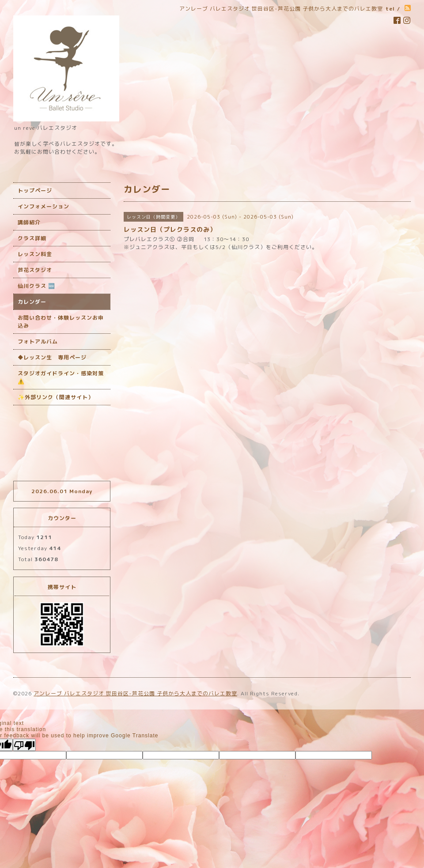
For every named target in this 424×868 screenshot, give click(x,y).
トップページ (35, 191)
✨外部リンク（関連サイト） (56, 397)
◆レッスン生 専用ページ (52, 357)
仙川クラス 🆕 (36, 286)
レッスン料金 (35, 254)
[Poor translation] (24, 745)
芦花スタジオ (35, 270)
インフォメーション (44, 206)
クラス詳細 (32, 238)
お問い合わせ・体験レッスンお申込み (61, 322)
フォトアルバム (38, 342)
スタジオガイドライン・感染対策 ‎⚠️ (61, 377)
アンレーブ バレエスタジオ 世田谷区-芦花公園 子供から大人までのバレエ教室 (135, 693)
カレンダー (32, 302)
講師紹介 (29, 222)
